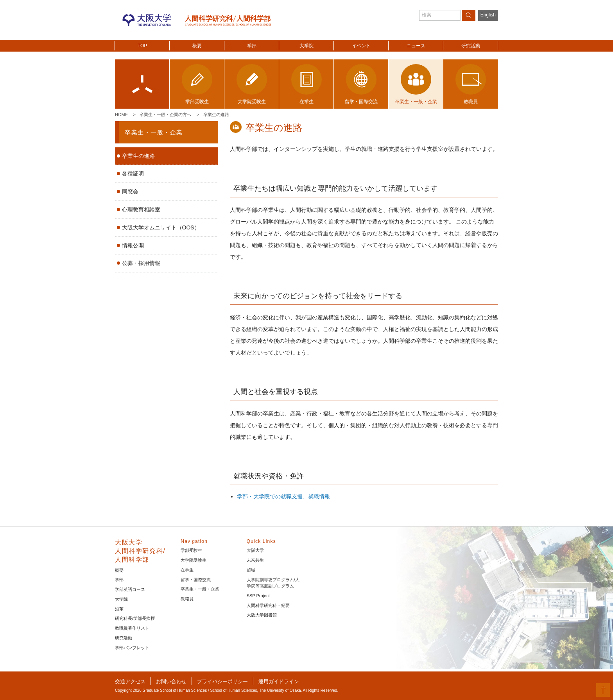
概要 (197, 46)
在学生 (187, 570)
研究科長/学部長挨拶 (135, 618)
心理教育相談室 (141, 209)
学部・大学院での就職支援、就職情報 (283, 496)
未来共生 (255, 560)
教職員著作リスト (132, 628)
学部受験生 (191, 550)
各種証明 (133, 174)
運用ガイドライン (279, 681)
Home (121, 115)
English (488, 15)
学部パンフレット (132, 648)
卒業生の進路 (216, 115)
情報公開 (133, 245)
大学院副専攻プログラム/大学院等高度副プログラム (273, 583)
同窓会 (130, 192)
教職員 (187, 599)
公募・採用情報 (141, 263)
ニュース (416, 46)
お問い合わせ (171, 681)
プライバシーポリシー (222, 681)
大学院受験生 (194, 560)
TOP (142, 46)
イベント (361, 46)
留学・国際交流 (196, 580)
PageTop (603, 690)
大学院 (306, 46)
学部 (252, 46)
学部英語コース (130, 589)
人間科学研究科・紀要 (268, 605)
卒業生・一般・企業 (154, 132)
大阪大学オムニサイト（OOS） (161, 227)
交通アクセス (130, 681)
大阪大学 (255, 550)
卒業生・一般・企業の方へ (165, 115)
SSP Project (258, 596)
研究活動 (471, 46)
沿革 (119, 609)
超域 (251, 570)
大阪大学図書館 (262, 615)
